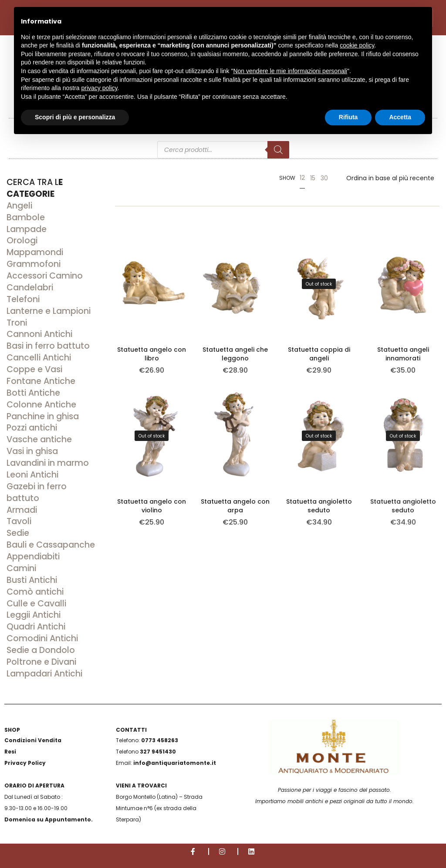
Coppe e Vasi (34, 369)
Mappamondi (35, 252)
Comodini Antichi (42, 638)
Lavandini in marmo (48, 463)
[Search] (278, 150)
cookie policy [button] (357, 45)
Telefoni (23, 299)
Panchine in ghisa (43, 416)
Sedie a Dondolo (41, 650)
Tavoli (19, 521)
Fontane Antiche (41, 381)
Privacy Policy (25, 763)
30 (324, 178)
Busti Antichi (32, 580)
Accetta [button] (400, 117)
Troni (17, 323)
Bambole (26, 217)
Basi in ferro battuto (48, 346)
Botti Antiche (33, 393)
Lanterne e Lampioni (49, 311)
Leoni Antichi (32, 475)
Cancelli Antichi (39, 358)
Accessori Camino (45, 276)
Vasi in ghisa (32, 451)
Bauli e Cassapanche (51, 545)
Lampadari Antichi (44, 674)
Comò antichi (35, 592)
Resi (10, 752)
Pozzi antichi (32, 428)
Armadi (22, 510)
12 (302, 178)
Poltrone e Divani (41, 662)
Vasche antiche (39, 439)
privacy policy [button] (100, 88)
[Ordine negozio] (390, 178)
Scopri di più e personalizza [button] (75, 117)
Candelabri (30, 288)
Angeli (19, 206)
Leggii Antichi (34, 615)
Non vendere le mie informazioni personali (290, 71)
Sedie (18, 533)
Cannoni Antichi (39, 334)
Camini (21, 568)
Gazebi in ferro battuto (37, 492)
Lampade (27, 229)
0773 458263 (160, 740)
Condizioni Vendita (33, 740)
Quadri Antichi (36, 627)
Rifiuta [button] (348, 117)
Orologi (22, 241)
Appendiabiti (33, 557)
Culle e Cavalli (36, 604)
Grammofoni (34, 264)
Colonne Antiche (41, 405)
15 (313, 178)
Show (287, 178)
